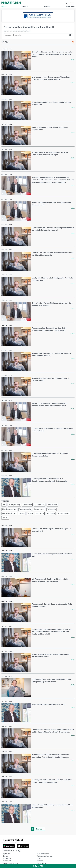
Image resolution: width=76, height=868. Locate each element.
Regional (47, 6)
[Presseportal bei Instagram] (19, 850)
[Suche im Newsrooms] (38, 35)
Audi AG (5, 518)
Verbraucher (27, 505)
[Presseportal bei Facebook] (13, 851)
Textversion (7, 858)
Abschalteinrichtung (9, 513)
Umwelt (30, 513)
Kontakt (5, 856)
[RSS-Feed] (73, 42)
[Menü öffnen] (73, 3)
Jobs (39, 858)
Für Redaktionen (43, 854)
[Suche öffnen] (67, 3)
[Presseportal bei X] (16, 851)
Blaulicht (25, 6)
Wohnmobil (40, 513)
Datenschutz (7, 861)
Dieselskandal (52, 505)
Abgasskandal (40, 505)
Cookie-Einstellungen (10, 863)
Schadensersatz (63, 513)
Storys (4, 6)
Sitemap (40, 861)
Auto (4, 505)
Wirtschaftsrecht (25, 509)
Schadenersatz (39, 509)
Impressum (7, 854)
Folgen (38, 866)
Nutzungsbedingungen (45, 856)
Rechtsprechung (14, 505)
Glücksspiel (51, 513)
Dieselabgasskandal (9, 509)
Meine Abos (70, 6)
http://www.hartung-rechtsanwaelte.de (17, 31)
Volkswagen (52, 509)
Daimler (22, 513)
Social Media (42, 863)
